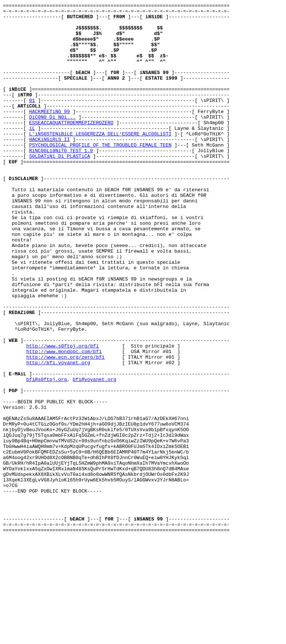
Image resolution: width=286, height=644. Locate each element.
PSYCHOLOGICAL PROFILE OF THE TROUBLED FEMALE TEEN (100, 174)
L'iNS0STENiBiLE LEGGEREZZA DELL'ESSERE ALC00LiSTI (100, 160)
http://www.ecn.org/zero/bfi (65, 428)
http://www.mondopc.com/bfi (64, 422)
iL (32, 154)
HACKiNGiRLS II (49, 167)
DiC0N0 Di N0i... (52, 140)
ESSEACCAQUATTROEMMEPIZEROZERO (71, 147)
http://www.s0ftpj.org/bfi (62, 415)
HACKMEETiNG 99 (49, 134)
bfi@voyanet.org (94, 455)
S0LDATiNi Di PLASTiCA (60, 187)
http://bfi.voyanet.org (58, 435)
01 (32, 120)
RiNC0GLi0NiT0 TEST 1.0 (61, 180)
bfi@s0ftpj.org (46, 455)
